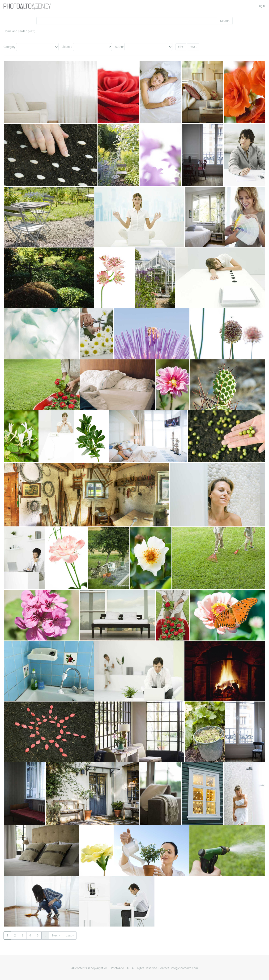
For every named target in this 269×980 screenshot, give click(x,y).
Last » (70, 936)
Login (261, 6)
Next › (56, 936)
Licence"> (92, 47)
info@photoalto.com (184, 968)
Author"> (148, 47)
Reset (193, 47)
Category (9, 47)
